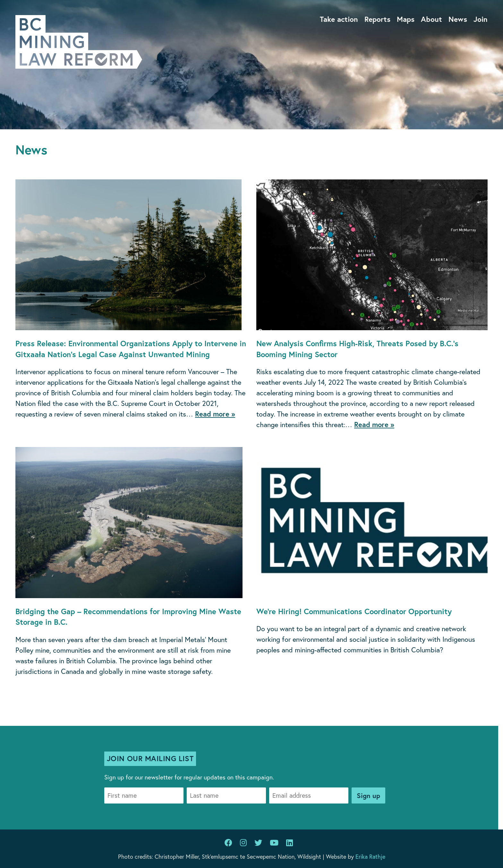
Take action (339, 19)
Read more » (215, 414)
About (431, 19)
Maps (406, 19)
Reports (377, 19)
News (458, 19)
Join (481, 19)
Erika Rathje (370, 856)
